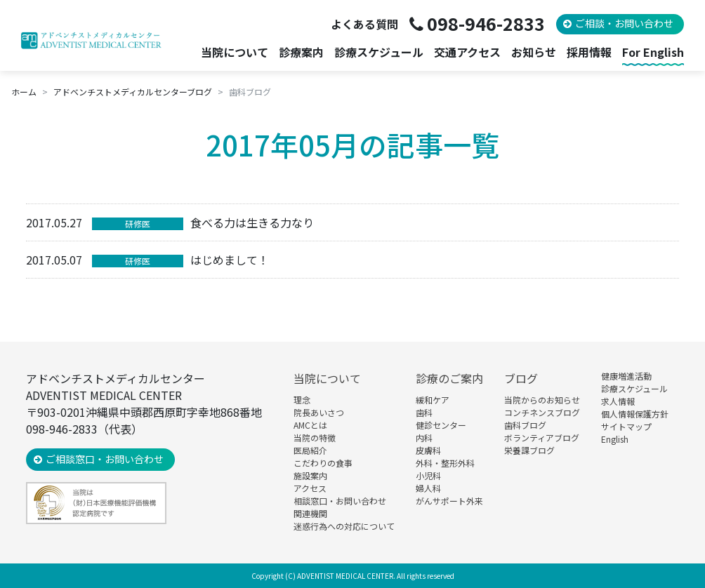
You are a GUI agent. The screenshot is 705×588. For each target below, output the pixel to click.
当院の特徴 (315, 437)
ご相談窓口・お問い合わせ (105, 459)
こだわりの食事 (323, 463)
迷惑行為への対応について (344, 526)
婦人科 (428, 488)
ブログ (521, 378)
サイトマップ (626, 426)
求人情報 (618, 401)
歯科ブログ (525, 425)
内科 (424, 437)
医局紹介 (310, 450)
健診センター (441, 425)
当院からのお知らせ (542, 400)
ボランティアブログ (542, 437)
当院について (327, 378)
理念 (302, 400)
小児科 (428, 475)
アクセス (310, 488)
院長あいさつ (319, 412)
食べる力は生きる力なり (252, 222)
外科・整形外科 (445, 463)
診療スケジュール (379, 52)
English (615, 439)
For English (653, 52)
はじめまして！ (230, 260)
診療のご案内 (449, 378)
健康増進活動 (626, 376)
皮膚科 (428, 450)
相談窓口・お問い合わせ (340, 501)
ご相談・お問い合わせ (624, 23)
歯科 (424, 412)
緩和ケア (433, 400)
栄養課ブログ (529, 450)
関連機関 (310, 513)
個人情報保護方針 (635, 414)
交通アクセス (467, 52)
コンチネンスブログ (542, 412)
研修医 (138, 223)
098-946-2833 (486, 23)
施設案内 (310, 475)
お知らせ (534, 52)
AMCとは (310, 425)
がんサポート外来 (449, 501)
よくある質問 (364, 24)
